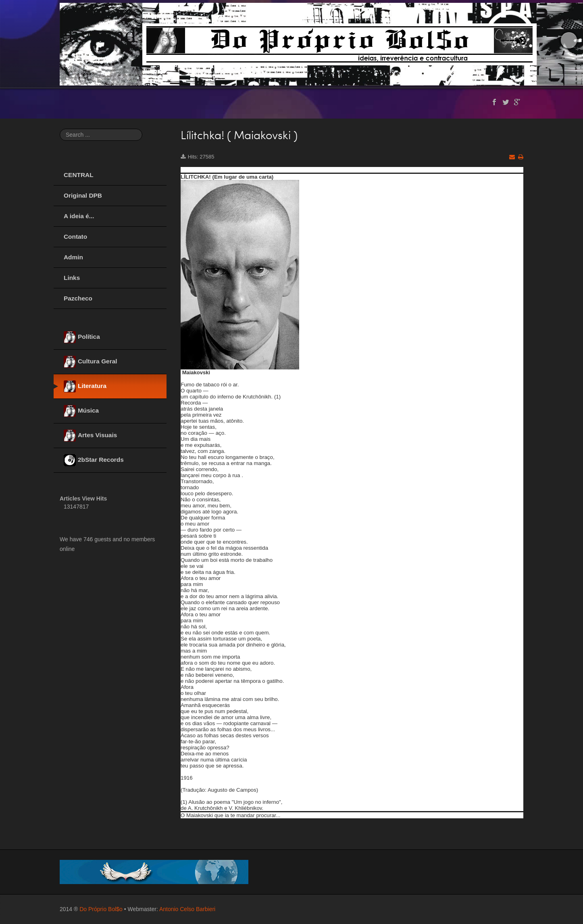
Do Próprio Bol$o (101, 909)
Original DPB (83, 195)
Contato (75, 237)
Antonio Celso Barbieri (187, 909)
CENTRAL (79, 175)
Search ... (60, 129)
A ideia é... (79, 216)
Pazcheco (78, 298)
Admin (73, 257)
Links (72, 278)
